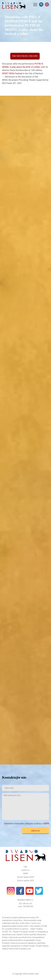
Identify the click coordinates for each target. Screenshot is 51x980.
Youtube (30, 891)
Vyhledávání (41, 4)
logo (26, 867)
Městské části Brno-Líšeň (14, 923)
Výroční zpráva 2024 (25, 877)
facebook (20, 891)
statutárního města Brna (12, 920)
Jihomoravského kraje (32, 920)
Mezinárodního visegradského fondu (26, 940)
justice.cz (26, 870)
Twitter (39, 891)
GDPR (46, 824)
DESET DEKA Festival (12, 73)
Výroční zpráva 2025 (25, 881)
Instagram (11, 891)
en (47, 4)
